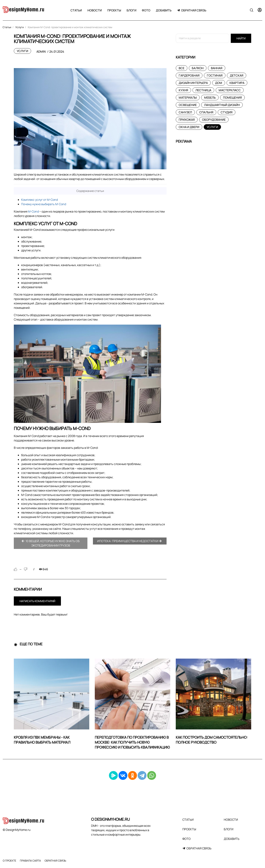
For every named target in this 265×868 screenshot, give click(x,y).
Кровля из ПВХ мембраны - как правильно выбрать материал (42, 740)
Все (182, 68)
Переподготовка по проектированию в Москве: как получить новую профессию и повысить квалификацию (132, 742)
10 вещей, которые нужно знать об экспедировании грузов (51, 543)
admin (41, 52)
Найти (241, 38)
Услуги (22, 51)
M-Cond (33, 211)
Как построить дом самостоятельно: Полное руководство (212, 740)
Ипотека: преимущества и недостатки (129, 541)
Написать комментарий (37, 601)
